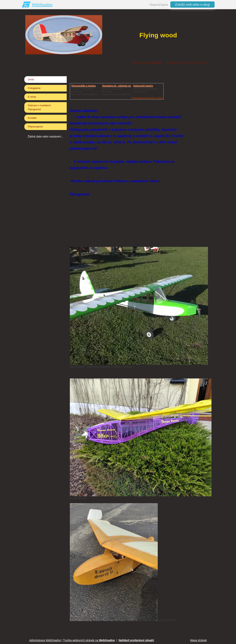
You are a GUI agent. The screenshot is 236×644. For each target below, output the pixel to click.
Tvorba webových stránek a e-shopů (147, 98)
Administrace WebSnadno (45, 640)
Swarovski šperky (143, 86)
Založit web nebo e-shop (192, 5)
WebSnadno (42, 4)
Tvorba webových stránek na (89, 640)
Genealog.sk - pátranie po (116, 86)
